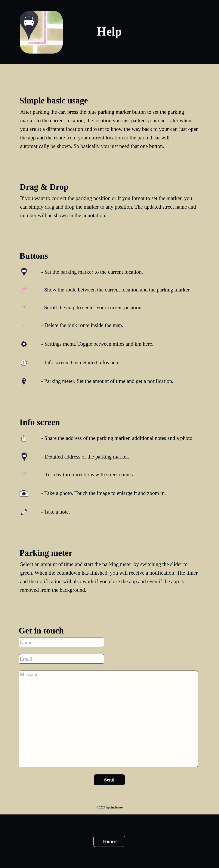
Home (109, 841)
